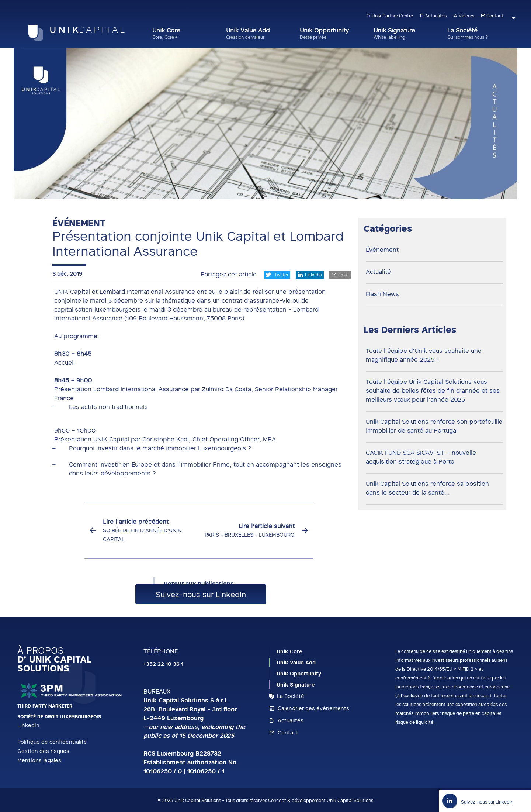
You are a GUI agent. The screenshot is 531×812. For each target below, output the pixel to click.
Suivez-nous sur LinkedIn (201, 594)
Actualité (378, 272)
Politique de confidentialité (52, 742)
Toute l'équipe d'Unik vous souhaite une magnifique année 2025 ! (424, 355)
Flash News (382, 294)
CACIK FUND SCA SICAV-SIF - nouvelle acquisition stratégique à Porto (421, 457)
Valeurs (464, 16)
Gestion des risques (43, 751)
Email (340, 274)
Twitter (277, 275)
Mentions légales (39, 760)
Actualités (433, 16)
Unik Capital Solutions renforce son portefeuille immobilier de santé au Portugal (434, 426)
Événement (382, 250)
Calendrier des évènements (309, 708)
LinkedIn (310, 274)
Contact (492, 16)
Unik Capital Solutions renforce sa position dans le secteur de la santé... (427, 488)
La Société (287, 696)
